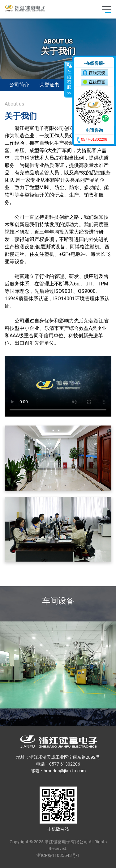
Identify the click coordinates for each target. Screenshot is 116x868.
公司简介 (19, 85)
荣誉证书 (49, 85)
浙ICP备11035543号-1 (58, 855)
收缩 (69, 79)
